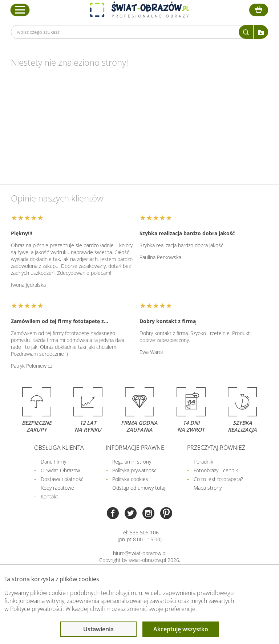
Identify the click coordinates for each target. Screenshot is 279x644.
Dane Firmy (53, 462)
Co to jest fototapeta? (218, 479)
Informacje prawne (135, 448)
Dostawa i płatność (62, 479)
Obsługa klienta (59, 448)
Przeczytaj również (216, 448)
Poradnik (203, 462)
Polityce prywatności (36, 609)
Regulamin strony (132, 462)
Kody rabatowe (57, 488)
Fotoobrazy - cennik (216, 470)
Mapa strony (208, 488)
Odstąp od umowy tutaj (139, 488)
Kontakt (49, 496)
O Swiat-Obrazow (60, 470)
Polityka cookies (130, 479)
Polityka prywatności (135, 470)
